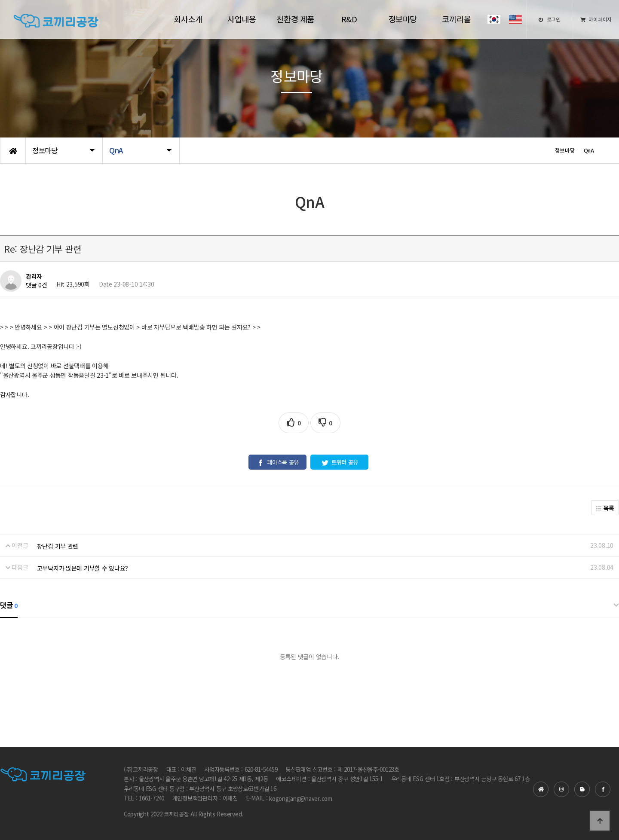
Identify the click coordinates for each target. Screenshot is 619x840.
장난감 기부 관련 (58, 546)
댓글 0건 (37, 285)
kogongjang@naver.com (301, 799)
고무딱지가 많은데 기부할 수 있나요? (83, 568)
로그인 (550, 19)
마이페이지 (596, 19)
